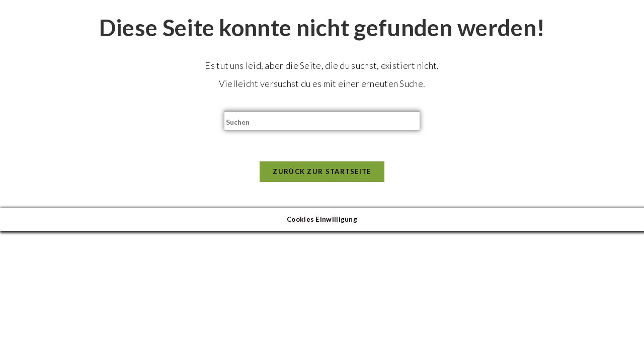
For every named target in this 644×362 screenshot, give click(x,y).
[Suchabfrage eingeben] (322, 121)
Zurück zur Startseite (322, 171)
